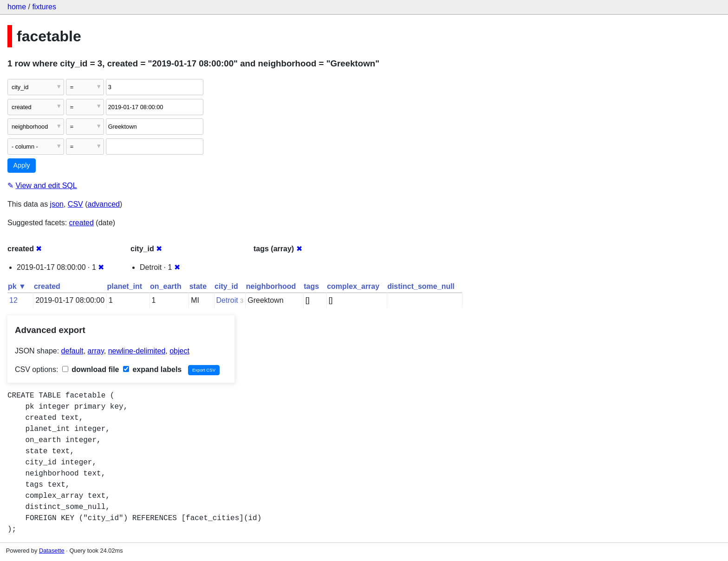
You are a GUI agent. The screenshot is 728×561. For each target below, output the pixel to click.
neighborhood (271, 286)
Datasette (52, 551)
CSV (75, 204)
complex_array (353, 286)
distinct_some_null (421, 286)
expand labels (152, 369)
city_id (226, 286)
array (96, 351)
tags (311, 286)
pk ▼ (17, 286)
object (179, 351)
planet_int (125, 286)
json (57, 204)
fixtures (44, 7)
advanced (104, 204)
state (198, 286)
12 (13, 300)
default (72, 351)
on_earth (166, 286)
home (17, 7)
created (81, 223)
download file (91, 369)
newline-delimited (137, 351)
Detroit (227, 300)
